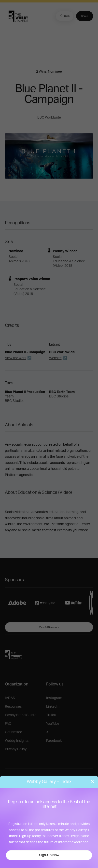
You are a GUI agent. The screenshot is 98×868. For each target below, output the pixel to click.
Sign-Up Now (49, 855)
